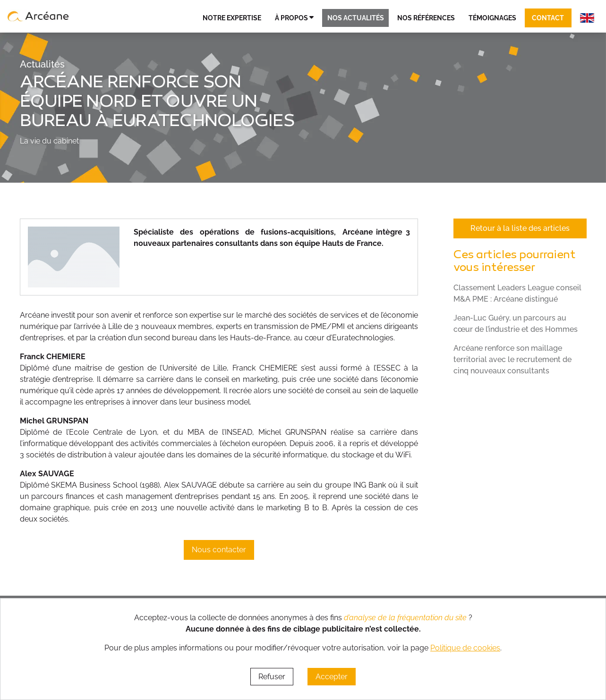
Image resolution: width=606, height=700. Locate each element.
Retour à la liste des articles (520, 228)
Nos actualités (356, 18)
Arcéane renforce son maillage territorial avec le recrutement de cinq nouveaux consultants (512, 359)
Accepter (332, 677)
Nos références (426, 18)
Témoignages (492, 18)
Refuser (272, 677)
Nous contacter (219, 550)
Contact (548, 18)
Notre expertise (232, 18)
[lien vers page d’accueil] (38, 16)
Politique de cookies (465, 648)
